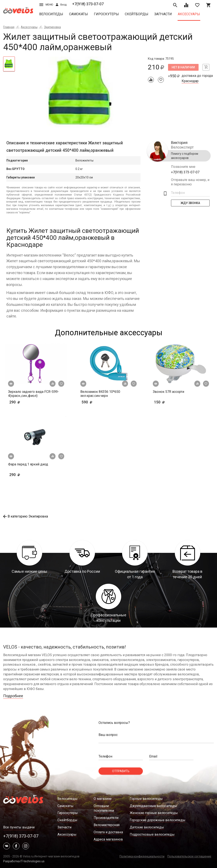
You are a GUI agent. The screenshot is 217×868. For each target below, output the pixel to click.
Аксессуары (189, 14)
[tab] (9, 64)
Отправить (121, 771)
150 (166, 402)
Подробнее (13, 696)
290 (27, 402)
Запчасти (163, 14)
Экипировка (52, 27)
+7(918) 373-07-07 (88, 4)
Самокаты (79, 14)
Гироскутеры (106, 14)
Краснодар (190, 81)
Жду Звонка (190, 203)
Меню (46, 5)
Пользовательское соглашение (189, 856)
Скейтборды (137, 14)
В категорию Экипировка (26, 516)
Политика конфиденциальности (142, 856)
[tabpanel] (81, 94)
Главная (9, 27)
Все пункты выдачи (19, 827)
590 (93, 402)
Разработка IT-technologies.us (24, 861)
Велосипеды (51, 14)
